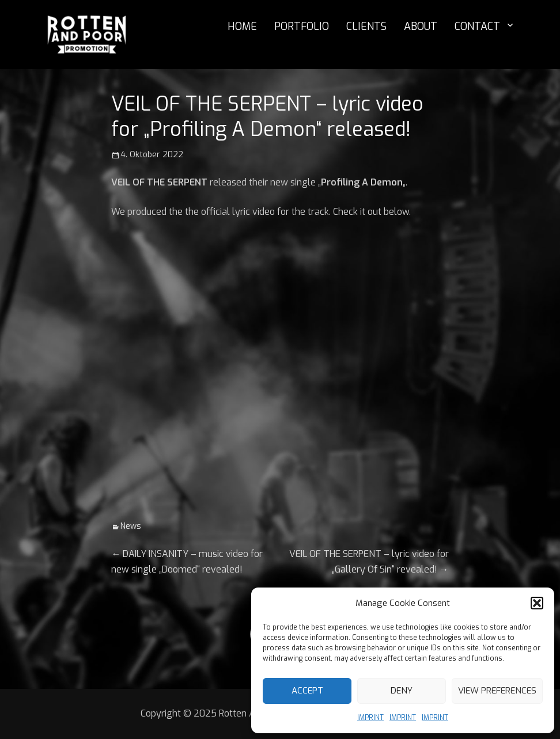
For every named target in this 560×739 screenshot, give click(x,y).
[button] (537, 603)
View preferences (497, 691)
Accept (307, 691)
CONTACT (477, 26)
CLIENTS (366, 26)
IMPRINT (370, 718)
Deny (402, 691)
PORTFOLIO (302, 26)
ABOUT (421, 26)
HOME (242, 26)
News (131, 526)
